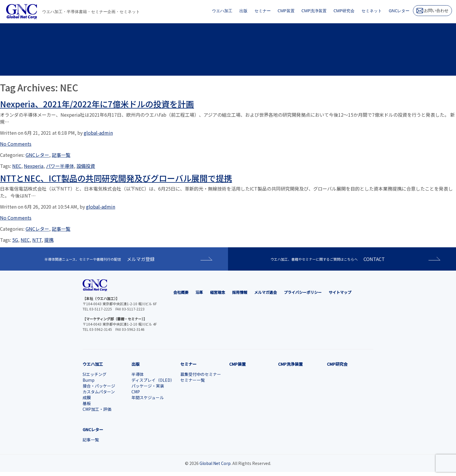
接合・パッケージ (99, 386)
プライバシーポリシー (303, 292)
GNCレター (37, 155)
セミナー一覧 (193, 380)
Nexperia (34, 166)
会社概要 (181, 292)
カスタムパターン (99, 392)
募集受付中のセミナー (201, 374)
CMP (136, 392)
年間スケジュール (148, 397)
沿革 (199, 292)
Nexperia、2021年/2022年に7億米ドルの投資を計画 (97, 104)
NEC (17, 166)
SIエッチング (95, 374)
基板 (87, 403)
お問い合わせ (433, 11)
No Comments (16, 144)
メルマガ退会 (266, 292)
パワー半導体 (60, 166)
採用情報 (240, 292)
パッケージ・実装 (148, 386)
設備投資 (86, 166)
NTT (37, 240)
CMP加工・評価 (97, 409)
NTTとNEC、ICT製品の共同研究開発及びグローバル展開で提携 (116, 178)
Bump (89, 380)
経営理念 (218, 292)
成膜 (87, 397)
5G (15, 240)
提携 (49, 240)
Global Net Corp (215, 463)
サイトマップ (340, 292)
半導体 (138, 374)
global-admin (98, 133)
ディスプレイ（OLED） (153, 380)
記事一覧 (61, 155)
